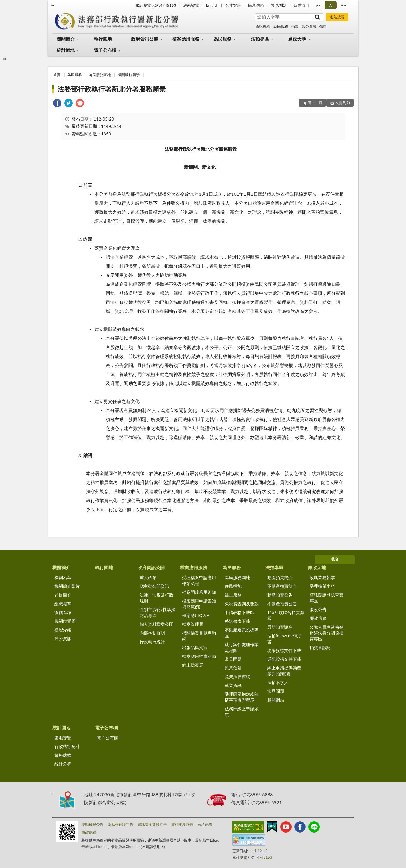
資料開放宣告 (182, 824)
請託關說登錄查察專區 (326, 598)
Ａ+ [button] (343, 5)
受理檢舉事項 (322, 586)
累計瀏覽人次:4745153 (156, 5)
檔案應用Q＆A (196, 615)
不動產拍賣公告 (282, 604)
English (212, 5)
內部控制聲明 (152, 633)
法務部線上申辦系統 (242, 712)
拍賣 (295, 26)
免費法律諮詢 (237, 676)
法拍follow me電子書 (285, 639)
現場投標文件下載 (284, 650)
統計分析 (63, 764)
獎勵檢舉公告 (92, 824)
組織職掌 (63, 604)
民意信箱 (256, 5)
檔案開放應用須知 (199, 592)
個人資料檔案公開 (156, 624)
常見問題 (279, 5)
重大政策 (148, 577)
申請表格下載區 (240, 612)
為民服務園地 (100, 75)
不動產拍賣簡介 (282, 586)
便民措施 (233, 586)
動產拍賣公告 (280, 595)
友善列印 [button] (343, 103)
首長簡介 (63, 595)
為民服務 (281, 26)
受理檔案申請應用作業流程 (199, 580)
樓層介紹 (63, 630)
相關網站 (276, 700)
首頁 (57, 75)
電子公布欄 (105, 50)
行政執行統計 (152, 642)
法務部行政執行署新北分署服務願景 (112, 89)
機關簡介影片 (67, 586)
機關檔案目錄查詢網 (199, 636)
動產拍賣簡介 (280, 577)
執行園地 (103, 39)
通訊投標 (263, 26)
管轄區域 (63, 612)
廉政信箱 (318, 618)
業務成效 (63, 755)
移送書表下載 (237, 621)
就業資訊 (233, 685)
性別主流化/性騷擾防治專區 (157, 612)
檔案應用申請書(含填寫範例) (200, 604)
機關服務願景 (129, 75)
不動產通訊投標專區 (242, 633)
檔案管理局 (193, 624)
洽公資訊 (309, 26)
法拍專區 (260, 39)
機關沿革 (63, 577)
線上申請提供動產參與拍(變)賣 (284, 671)
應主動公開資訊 (154, 586)
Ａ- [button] (318, 5)
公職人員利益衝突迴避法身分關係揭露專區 (326, 633)
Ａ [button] (330, 5)
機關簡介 (66, 39)
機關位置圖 (65, 621)
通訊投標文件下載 (284, 659)
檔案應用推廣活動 (199, 656)
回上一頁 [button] (315, 103)
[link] (57, 104)
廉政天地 (297, 39)
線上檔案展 (193, 665)
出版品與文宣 (195, 647)
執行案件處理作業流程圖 (242, 647)
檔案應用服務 (186, 39)
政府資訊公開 (145, 39)
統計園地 (66, 50)
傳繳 (323, 26)
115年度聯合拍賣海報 (286, 615)
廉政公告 (318, 609)
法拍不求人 (278, 682)
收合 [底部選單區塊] (335, 559)
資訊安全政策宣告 (152, 824)
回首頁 (300, 5)
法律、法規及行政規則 (156, 598)
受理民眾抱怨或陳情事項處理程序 (242, 697)
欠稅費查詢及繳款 (242, 604)
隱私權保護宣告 (121, 824)
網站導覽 (191, 5)
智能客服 (233, 5)
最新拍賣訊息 (280, 627)
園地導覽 (63, 738)
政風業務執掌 (322, 577)
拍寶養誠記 (320, 647)
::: (52, 4)
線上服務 (233, 595)
